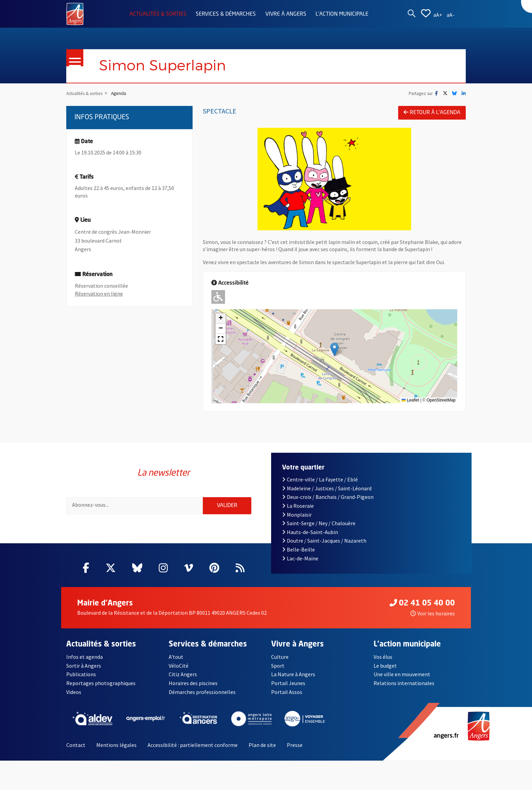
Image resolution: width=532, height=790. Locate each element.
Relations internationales (404, 687)
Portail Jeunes (288, 687)
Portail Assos (287, 696)
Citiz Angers (183, 679)
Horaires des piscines (193, 687)
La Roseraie (298, 510)
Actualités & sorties (158, 14)
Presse (295, 749)
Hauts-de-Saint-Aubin (310, 536)
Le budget (385, 670)
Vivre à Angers (286, 14)
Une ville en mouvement (402, 679)
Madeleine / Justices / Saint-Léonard (327, 492)
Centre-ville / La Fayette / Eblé (320, 483)
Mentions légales (116, 749)
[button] (334, 350)
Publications (81, 679)
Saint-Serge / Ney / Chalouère (319, 527)
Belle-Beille (298, 554)
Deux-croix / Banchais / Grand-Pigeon (328, 501)
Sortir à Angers (84, 670)
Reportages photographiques (101, 687)
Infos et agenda (85, 661)
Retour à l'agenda (432, 112)
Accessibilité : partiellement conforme (193, 749)
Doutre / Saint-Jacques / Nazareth (324, 545)
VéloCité (179, 670)
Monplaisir (297, 519)
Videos (74, 696)
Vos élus (383, 661)
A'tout (176, 661)
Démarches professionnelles (202, 696)
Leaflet (410, 400)
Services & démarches (226, 14)
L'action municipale (342, 14)
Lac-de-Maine (300, 562)
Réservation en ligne (99, 294)
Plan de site (262, 749)
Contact (76, 749)
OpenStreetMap (441, 400)
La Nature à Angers (293, 679)
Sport (278, 670)
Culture (280, 661)
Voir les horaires (433, 618)
